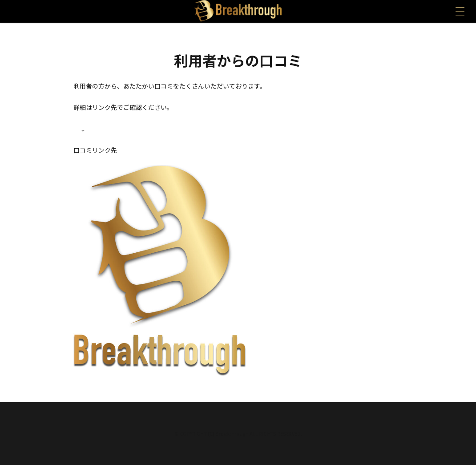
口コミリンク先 (95, 150)
